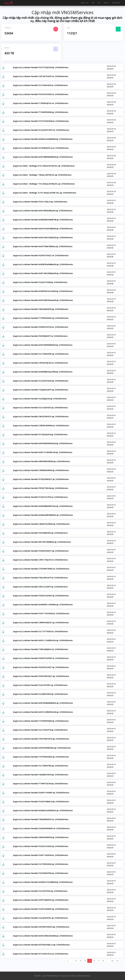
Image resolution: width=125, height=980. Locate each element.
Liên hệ (106, 3)
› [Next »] (122, 961)
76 (94, 961)
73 (81, 961)
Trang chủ (84, 3)
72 (76, 961)
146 (112, 961)
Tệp (93, 3)
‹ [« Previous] (60, 961)
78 (103, 961)
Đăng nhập (116, 3)
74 (85, 961)
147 (117, 961)
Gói (99, 3)
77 (99, 961)
